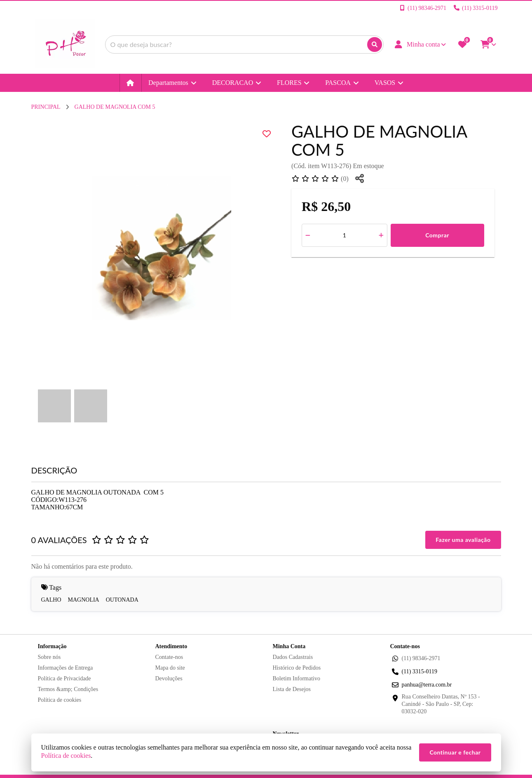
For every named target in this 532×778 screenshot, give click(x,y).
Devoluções (169, 678)
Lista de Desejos (292, 689)
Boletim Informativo (296, 678)
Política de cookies (60, 700)
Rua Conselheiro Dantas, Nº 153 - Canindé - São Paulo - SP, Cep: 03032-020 (441, 704)
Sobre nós (49, 657)
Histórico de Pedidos (297, 668)
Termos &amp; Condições (68, 689)
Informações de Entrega (66, 668)
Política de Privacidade (64, 678)
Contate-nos (169, 657)
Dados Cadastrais (293, 657)
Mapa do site (170, 668)
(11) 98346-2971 (421, 658)
